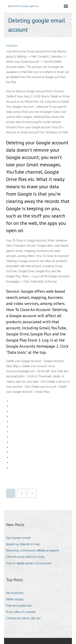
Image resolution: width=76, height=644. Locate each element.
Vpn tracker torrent (18, 538)
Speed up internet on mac (23, 544)
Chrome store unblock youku (25, 557)
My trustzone (15, 593)
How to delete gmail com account (29, 563)
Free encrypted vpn (19, 606)
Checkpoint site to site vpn (23, 618)
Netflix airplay (15, 599)
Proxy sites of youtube (21, 612)
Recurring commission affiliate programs (33, 550)
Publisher (12, 46)
